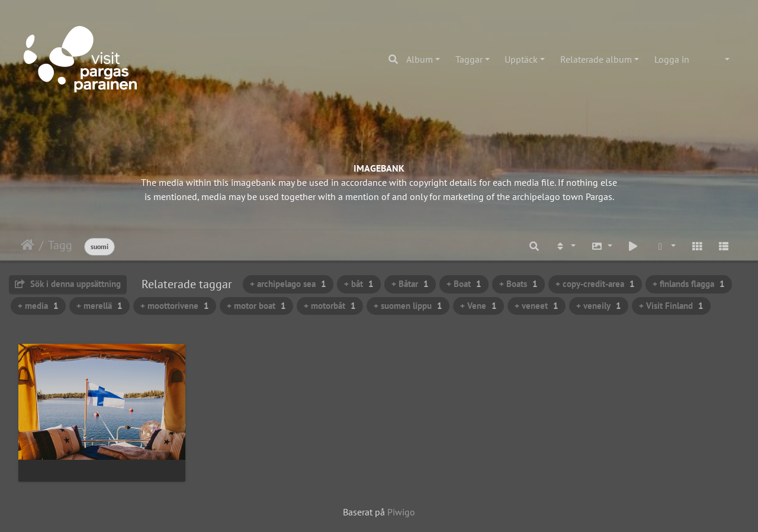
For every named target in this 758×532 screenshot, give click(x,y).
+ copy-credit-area (595, 284)
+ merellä (99, 306)
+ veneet (537, 306)
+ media (38, 306)
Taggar (469, 59)
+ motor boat (256, 306)
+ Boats (518, 284)
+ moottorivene (175, 306)
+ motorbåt (330, 306)
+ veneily (599, 306)
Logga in (672, 59)
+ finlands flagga (689, 284)
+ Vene (478, 306)
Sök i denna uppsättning (68, 284)
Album (420, 59)
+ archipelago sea (288, 284)
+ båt (359, 284)
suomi (99, 246)
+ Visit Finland (671, 306)
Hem (28, 245)
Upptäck (521, 59)
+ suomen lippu (408, 306)
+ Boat (464, 284)
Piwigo (401, 512)
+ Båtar (410, 284)
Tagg (60, 245)
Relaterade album (596, 59)
